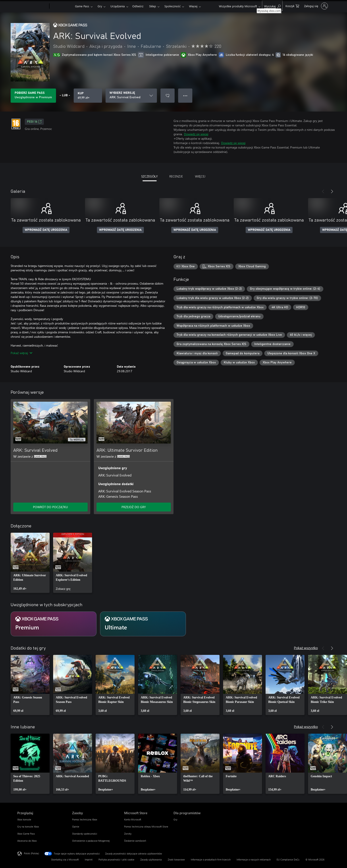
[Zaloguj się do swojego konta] (315, 6)
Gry (100, 6)
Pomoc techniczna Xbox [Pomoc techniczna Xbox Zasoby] (85, 819)
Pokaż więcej (21, 353)
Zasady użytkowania (151, 859)
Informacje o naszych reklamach (254, 859)
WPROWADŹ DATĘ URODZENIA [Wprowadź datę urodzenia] (46, 230)
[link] (30, 563)
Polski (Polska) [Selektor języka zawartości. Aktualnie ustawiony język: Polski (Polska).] (31, 853)
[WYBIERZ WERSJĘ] (131, 96)
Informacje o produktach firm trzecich (211, 859)
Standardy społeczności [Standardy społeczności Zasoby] (85, 834)
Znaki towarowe (176, 859)
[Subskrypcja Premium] (54, 624)
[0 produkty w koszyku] (292, 6)
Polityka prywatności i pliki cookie (116, 859)
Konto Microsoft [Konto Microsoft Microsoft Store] (133, 819)
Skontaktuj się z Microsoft (65, 859)
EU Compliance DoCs (288, 859)
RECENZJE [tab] (176, 176)
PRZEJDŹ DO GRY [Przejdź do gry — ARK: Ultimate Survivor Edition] (134, 507)
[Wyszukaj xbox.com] (272, 6)
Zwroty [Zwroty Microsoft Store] (128, 834)
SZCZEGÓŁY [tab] (150, 176)
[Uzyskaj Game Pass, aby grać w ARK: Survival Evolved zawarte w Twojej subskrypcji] (33, 96)
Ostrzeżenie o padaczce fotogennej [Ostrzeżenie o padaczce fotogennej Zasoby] (91, 841)
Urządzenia (118, 6)
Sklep (153, 6)
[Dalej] (332, 191)
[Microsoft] (32, 6)
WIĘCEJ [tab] (200, 176)
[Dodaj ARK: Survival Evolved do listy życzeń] (168, 96)
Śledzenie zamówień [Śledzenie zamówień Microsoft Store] (135, 841)
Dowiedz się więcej (196, 134)
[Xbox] (62, 6)
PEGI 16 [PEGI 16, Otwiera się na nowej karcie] (34, 122)
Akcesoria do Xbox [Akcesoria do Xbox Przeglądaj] (27, 841)
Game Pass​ (82, 6)
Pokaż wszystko (306, 648)
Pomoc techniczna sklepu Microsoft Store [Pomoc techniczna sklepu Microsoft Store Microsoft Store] (146, 827)
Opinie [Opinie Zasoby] (76, 827)
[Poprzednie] (323, 191)
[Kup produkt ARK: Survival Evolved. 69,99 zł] (88, 96)
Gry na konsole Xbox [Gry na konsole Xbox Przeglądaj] (28, 827)
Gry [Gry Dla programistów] (175, 819)
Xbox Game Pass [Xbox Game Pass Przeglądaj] (26, 834)
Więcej (193, 6)
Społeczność (173, 6)
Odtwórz (138, 6)
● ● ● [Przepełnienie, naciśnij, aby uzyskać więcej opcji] (185, 95)
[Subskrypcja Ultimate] (143, 624)
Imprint (89, 859)
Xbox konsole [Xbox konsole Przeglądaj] (24, 819)
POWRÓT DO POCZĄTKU (50, 507)
